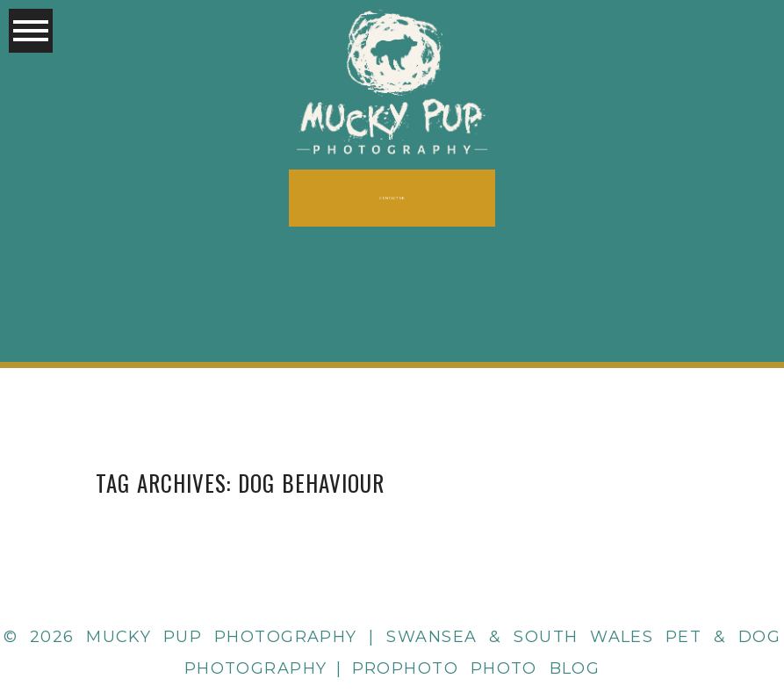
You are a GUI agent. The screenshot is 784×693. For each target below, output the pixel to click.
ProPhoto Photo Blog (476, 668)
